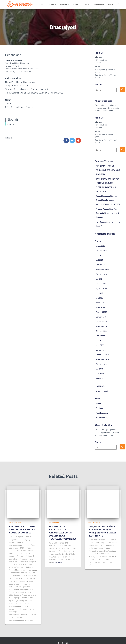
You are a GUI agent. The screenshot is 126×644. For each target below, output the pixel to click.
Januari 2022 (101, 350)
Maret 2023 (100, 307)
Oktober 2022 (101, 331)
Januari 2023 (101, 317)
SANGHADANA (99, 4)
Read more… (58, 562)
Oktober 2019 (101, 364)
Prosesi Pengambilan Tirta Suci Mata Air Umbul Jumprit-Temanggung (108, 213)
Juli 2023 (100, 293)
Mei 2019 (99, 378)
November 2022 (102, 326)
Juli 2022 (100, 341)
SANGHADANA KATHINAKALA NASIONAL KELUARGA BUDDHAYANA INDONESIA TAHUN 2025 (63, 533)
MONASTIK (64, 4)
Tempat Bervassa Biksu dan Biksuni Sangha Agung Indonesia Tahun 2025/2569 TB (108, 200)
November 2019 (102, 359)
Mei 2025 (99, 260)
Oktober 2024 (101, 274)
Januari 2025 (101, 265)
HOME (42, 4)
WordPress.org (102, 418)
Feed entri (100, 408)
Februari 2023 (101, 312)
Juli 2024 (100, 279)
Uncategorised (102, 391)
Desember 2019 (102, 355)
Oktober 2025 (101, 251)
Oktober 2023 (101, 284)
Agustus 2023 (101, 288)
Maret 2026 (100, 246)
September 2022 (102, 336)
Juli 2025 (100, 255)
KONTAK (111, 4)
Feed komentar (102, 413)
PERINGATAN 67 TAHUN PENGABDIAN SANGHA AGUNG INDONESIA (108, 170)
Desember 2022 (102, 322)
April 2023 (100, 303)
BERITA (76, 4)
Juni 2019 (100, 374)
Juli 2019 (100, 369)
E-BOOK (87, 4)
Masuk (98, 404)
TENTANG (52, 4)
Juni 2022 (100, 345)
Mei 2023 (99, 298)
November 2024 (102, 270)
